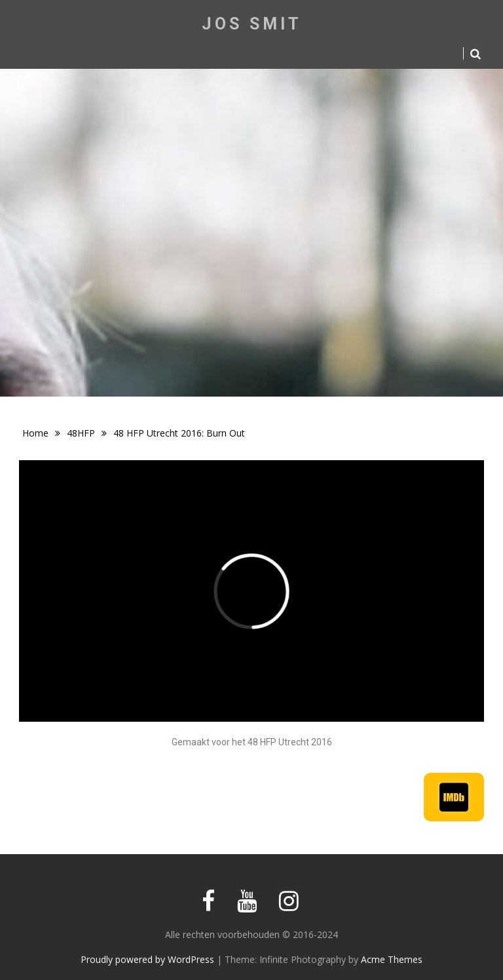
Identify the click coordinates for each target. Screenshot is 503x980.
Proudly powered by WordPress (147, 959)
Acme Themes (392, 959)
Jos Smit (252, 24)
